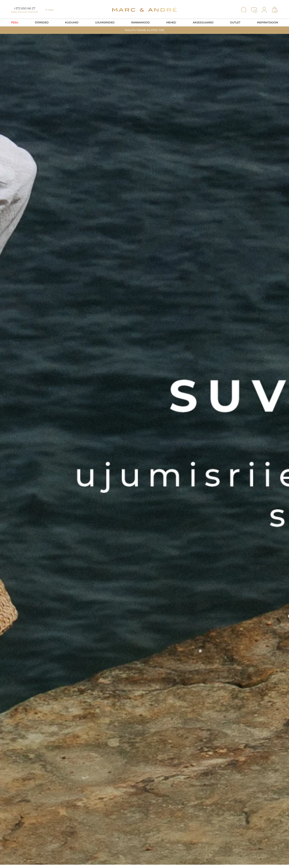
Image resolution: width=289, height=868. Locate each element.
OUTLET (235, 22)
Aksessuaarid (203, 22)
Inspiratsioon (267, 22)
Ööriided (42, 22)
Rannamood (141, 22)
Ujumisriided (105, 22)
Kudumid (72, 22)
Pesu (15, 22)
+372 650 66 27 (25, 8)
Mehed (171, 22)
